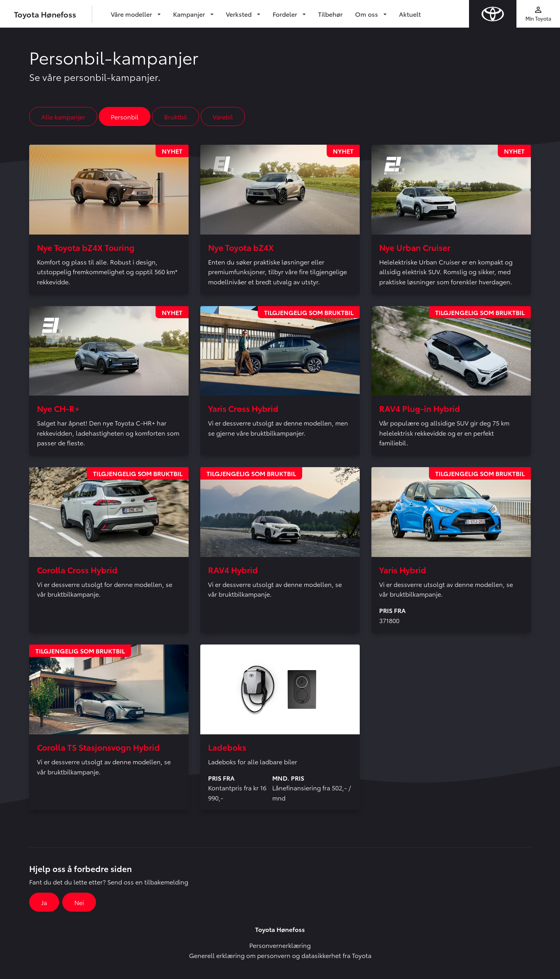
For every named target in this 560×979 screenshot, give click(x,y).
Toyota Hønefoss (45, 14)
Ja (44, 902)
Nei (79, 902)
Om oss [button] (367, 14)
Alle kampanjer (63, 116)
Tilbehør (330, 14)
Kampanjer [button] (190, 14)
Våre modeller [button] (132, 14)
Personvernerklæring (280, 945)
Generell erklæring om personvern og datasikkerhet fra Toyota (280, 955)
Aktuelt (410, 14)
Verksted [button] (240, 14)
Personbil (125, 116)
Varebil (223, 116)
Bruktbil (176, 116)
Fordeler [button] (286, 14)
